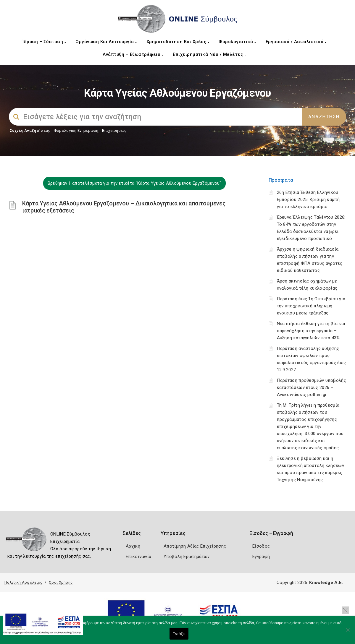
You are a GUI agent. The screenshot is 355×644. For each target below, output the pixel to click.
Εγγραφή (261, 557)
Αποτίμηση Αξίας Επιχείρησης (195, 546)
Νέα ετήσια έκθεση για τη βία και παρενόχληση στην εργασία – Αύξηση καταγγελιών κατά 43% (311, 331)
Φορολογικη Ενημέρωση (76, 130)
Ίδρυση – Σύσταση (44, 42)
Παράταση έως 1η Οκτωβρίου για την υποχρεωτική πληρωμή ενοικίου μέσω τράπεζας (311, 306)
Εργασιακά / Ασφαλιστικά (296, 42)
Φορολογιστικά (237, 42)
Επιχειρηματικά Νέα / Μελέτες (209, 54)
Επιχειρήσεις (114, 130)
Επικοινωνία (138, 557)
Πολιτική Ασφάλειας (23, 582)
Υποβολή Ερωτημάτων (187, 557)
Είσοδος (261, 546)
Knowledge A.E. (326, 583)
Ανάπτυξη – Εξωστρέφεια (133, 54)
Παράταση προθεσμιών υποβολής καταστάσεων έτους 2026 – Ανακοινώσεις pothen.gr (312, 387)
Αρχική (133, 546)
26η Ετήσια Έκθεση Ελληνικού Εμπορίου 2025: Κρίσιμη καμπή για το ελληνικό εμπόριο (308, 199)
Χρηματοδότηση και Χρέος (178, 42)
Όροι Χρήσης (61, 582)
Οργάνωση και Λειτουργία (106, 42)
